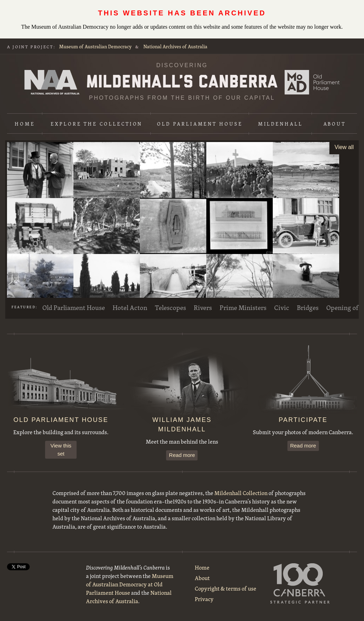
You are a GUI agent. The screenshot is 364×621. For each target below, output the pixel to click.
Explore (97, 124)
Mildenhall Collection (241, 493)
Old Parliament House (200, 124)
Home (25, 124)
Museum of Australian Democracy (95, 46)
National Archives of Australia (175, 46)
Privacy (204, 599)
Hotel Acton (130, 308)
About (335, 124)
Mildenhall (280, 124)
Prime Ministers (243, 308)
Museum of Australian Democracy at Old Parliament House (312, 82)
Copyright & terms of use (226, 588)
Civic (282, 308)
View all (344, 147)
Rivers (203, 308)
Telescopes (170, 308)
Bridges (308, 308)
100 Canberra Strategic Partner (300, 583)
